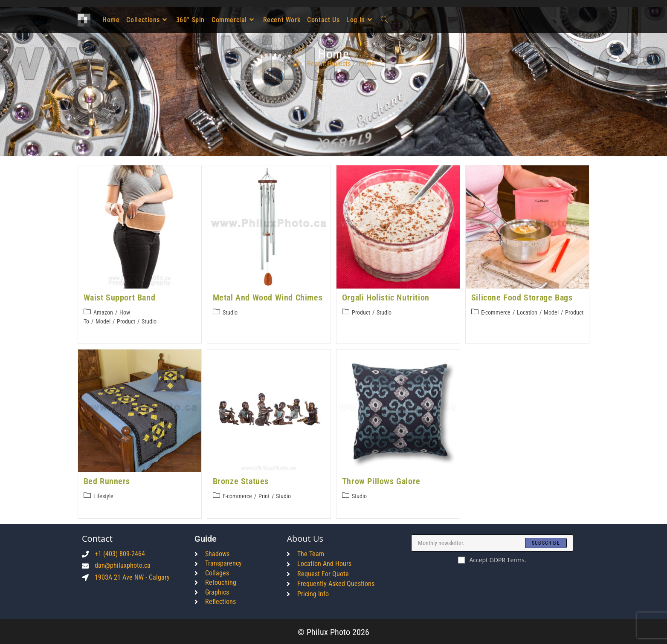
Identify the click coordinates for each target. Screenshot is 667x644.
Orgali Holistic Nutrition (386, 297)
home (367, 64)
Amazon (103, 312)
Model (103, 321)
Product (126, 321)
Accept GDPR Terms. (492, 559)
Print (264, 496)
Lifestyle (103, 496)
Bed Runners (107, 481)
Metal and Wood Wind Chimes (268, 297)
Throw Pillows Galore (381, 481)
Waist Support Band (120, 297)
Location (527, 312)
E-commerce (496, 312)
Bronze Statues (241, 481)
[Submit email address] (546, 542)
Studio (149, 321)
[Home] (296, 64)
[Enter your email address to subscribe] (492, 542)
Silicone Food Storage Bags (522, 297)
